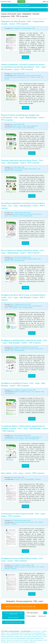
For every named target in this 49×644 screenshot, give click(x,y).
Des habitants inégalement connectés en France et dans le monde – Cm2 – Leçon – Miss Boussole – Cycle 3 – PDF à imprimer (23, 206)
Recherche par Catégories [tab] (24, 5)
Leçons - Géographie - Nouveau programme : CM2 (22, 28)
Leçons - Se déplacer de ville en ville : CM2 (20, 304)
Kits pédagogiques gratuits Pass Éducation (21, 633)
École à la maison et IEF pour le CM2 (13, 622)
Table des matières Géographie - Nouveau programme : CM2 (13, 614)
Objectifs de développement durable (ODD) (12, 637)
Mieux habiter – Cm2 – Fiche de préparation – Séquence (27, 479)
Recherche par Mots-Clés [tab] (24, 10)
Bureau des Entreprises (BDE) (18, 638)
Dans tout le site (41, 616)
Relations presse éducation (36, 640)
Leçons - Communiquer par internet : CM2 (20, 213)
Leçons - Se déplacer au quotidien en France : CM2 (22, 390)
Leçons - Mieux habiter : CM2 (17, 74)
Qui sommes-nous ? (36, 631)
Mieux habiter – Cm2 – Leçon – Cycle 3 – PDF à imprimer (23, 473)
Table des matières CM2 (13, 618)
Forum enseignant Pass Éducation (27, 642)
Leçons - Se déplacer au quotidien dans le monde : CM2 (24, 347)
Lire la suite (25, 57)
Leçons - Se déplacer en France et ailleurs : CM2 (22, 565)
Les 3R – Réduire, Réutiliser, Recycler (33, 637)
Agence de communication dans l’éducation (18, 640)
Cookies (7, 633)
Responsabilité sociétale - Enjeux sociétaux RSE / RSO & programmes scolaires (27, 635)
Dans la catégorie (31, 616)
